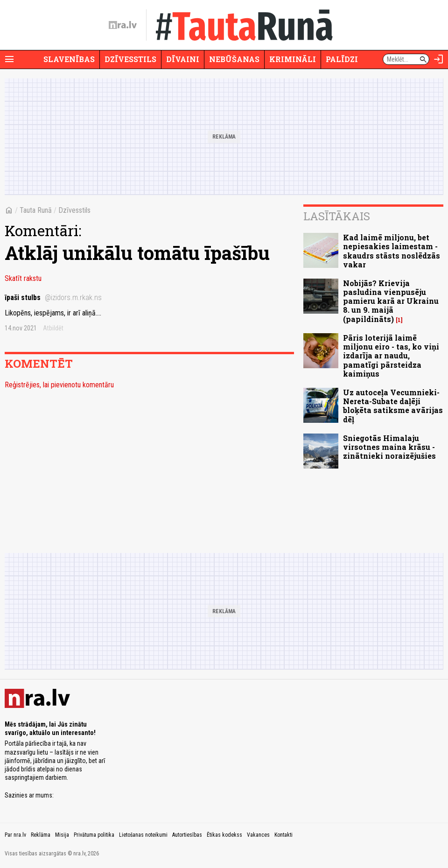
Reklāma (41, 835)
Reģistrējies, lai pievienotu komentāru (59, 385)
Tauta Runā (36, 210)
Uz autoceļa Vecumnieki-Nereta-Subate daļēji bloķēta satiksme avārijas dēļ (393, 406)
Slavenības (69, 59)
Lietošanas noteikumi (143, 835)
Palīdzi (342, 59)
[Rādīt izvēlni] (9, 59)
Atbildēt (53, 328)
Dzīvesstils (130, 59)
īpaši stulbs (53, 297)
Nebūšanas (234, 59)
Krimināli (293, 59)
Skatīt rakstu (23, 278)
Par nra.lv (15, 835)
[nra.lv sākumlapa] (123, 25)
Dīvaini (183, 59)
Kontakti (283, 835)
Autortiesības (187, 835)
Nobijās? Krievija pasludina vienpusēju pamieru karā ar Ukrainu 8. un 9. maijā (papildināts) (391, 301)
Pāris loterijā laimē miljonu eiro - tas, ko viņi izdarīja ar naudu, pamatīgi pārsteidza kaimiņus (391, 356)
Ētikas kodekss (224, 835)
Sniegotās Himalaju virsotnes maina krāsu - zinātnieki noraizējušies (389, 447)
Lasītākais (337, 216)
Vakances (258, 835)
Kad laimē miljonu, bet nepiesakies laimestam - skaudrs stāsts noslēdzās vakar (392, 251)
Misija (62, 835)
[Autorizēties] (439, 59)
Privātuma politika (94, 835)
